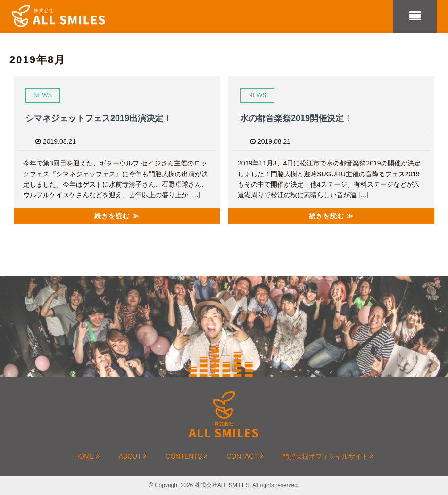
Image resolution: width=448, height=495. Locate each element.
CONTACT (245, 456)
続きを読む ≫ (117, 216)
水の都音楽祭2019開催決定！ (296, 118)
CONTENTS (187, 456)
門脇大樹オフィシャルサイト (328, 456)
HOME (87, 456)
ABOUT (133, 456)
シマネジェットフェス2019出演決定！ (99, 118)
